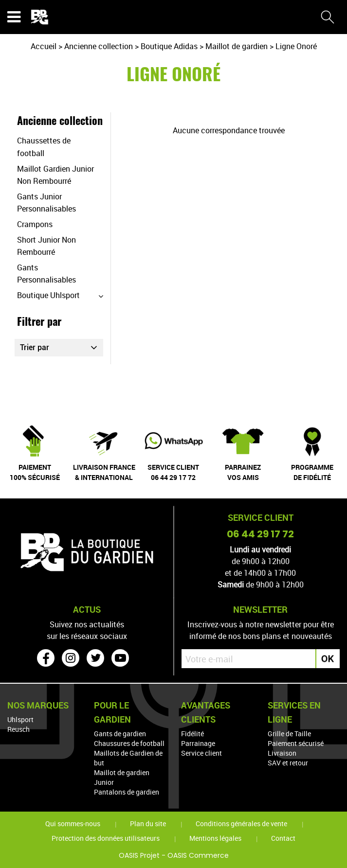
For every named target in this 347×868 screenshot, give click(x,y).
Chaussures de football (129, 743)
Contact (283, 838)
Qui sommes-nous (73, 824)
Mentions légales (215, 838)
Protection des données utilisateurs (106, 838)
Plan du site (148, 824)
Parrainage (198, 743)
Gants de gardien (120, 734)
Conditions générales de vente (241, 824)
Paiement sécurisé (296, 743)
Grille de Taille (289, 734)
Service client (201, 753)
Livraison (282, 753)
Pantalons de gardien (127, 792)
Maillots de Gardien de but (128, 758)
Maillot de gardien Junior (122, 777)
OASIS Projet (139, 855)
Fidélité (192, 734)
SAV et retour (288, 763)
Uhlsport (20, 719)
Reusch (18, 729)
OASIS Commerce (198, 855)
